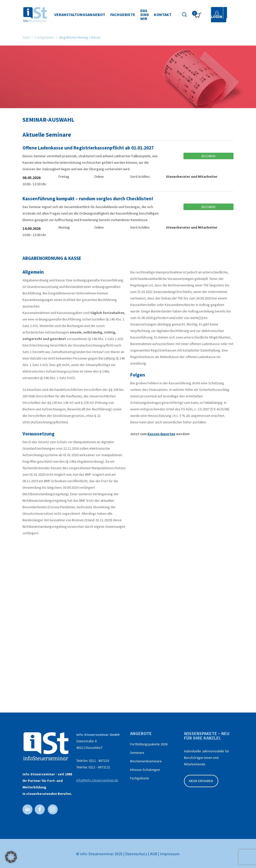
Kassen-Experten (161, 434)
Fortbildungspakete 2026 (149, 744)
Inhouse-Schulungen (145, 770)
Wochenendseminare (146, 761)
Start (26, 37)
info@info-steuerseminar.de (97, 780)
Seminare (137, 753)
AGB (154, 854)
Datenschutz (136, 854)
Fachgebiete (44, 37)
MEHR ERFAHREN (201, 781)
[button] (11, 857)
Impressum (170, 854)
